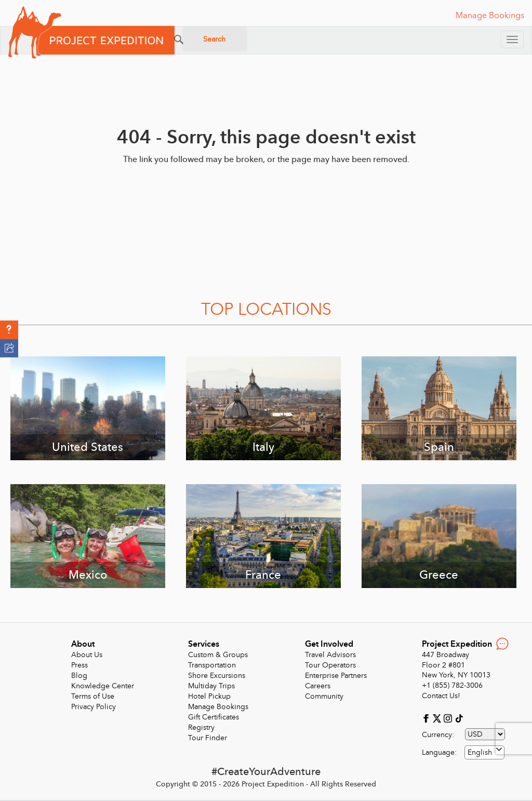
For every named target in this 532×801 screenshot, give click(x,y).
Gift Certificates (214, 717)
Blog (79, 676)
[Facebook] (427, 718)
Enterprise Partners (336, 676)
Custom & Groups (218, 655)
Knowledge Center (103, 686)
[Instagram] (449, 718)
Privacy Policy (94, 707)
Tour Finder (208, 738)
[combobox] (484, 752)
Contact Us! (441, 696)
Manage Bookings (218, 707)
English (480, 752)
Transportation (212, 665)
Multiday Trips (211, 686)
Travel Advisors (330, 655)
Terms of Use (93, 696)
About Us (87, 655)
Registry (201, 727)
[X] (438, 718)
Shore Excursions (217, 676)
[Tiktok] (459, 718)
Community (324, 696)
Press (79, 665)
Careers (318, 686)
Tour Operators (330, 665)
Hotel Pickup (209, 696)
